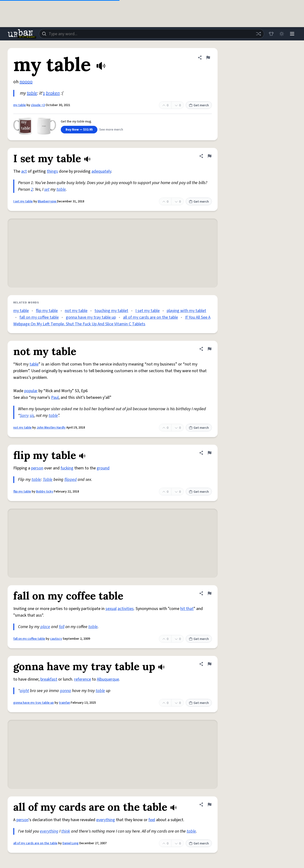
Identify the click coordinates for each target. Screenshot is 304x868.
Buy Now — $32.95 (79, 130)
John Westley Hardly (51, 428)
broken (53, 93)
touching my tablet (111, 311)
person (37, 468)
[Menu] (292, 34)
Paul (55, 397)
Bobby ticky (45, 492)
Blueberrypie (47, 201)
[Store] (271, 34)
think (66, 831)
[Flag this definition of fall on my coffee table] (209, 593)
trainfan (64, 703)
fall (62, 627)
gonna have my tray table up (91, 317)
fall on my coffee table (39, 317)
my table (20, 105)
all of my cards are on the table (150, 317)
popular (31, 391)
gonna (65, 691)
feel (152, 820)
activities (126, 609)
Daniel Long (71, 843)
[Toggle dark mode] (282, 34)
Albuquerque (108, 679)
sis (32, 416)
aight (24, 691)
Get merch (199, 105)
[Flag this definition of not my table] (209, 349)
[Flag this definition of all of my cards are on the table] (209, 805)
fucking (67, 468)
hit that (187, 609)
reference (83, 679)
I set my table (23, 201)
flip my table (47, 311)
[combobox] (152, 34)
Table (48, 480)
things (52, 171)
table (32, 93)
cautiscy (56, 639)
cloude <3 (38, 105)
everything (106, 820)
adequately (101, 171)
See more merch (111, 130)
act (24, 171)
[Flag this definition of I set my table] (209, 156)
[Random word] (258, 34)
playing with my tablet (186, 311)
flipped (71, 480)
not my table (76, 311)
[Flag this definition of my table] (208, 58)
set (47, 189)
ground (103, 468)
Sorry (24, 416)
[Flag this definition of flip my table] (209, 453)
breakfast (49, 679)
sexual (111, 609)
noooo (26, 82)
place (45, 627)
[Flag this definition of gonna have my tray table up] (209, 664)
